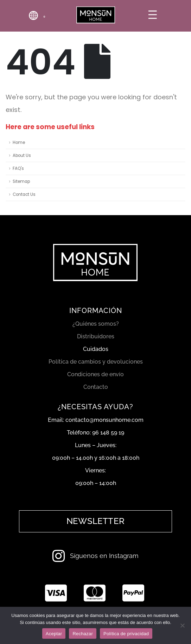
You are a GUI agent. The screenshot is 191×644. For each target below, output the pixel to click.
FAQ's (18, 168)
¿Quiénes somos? (96, 324)
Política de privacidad (126, 634)
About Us (22, 155)
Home (19, 142)
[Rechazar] (182, 625)
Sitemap (21, 181)
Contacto (96, 387)
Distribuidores (96, 336)
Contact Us (24, 194)
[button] (95, 521)
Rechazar (83, 634)
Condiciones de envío (95, 374)
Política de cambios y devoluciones (96, 362)
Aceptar (54, 634)
